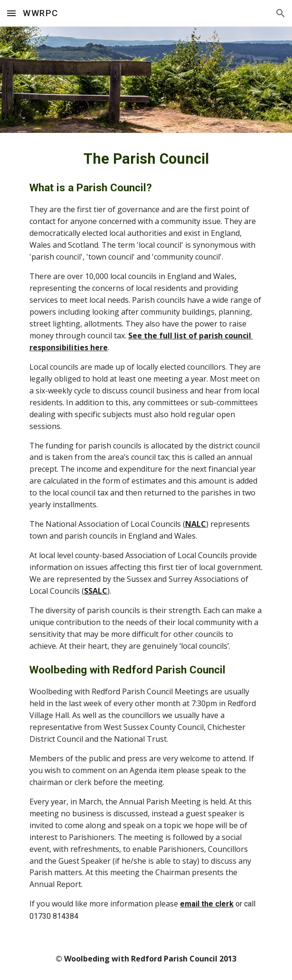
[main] (146, 535)
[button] (11, 13)
